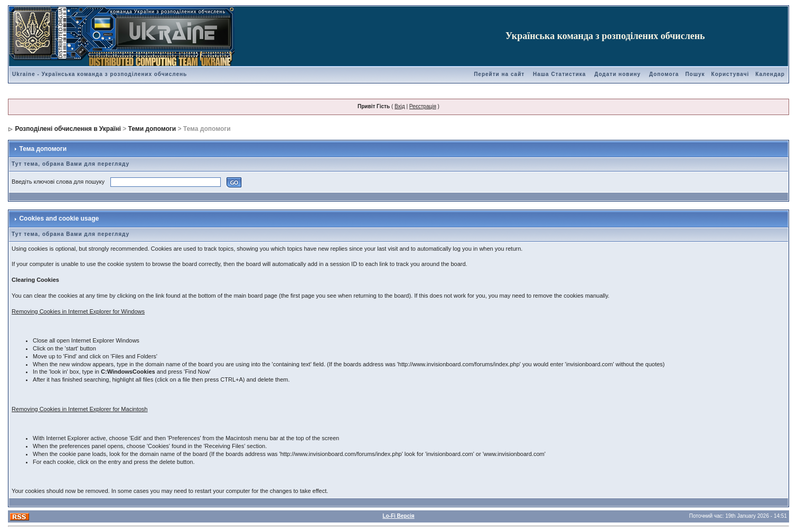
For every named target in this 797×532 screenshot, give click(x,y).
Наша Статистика (559, 74)
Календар (770, 74)
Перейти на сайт (499, 74)
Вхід (400, 106)
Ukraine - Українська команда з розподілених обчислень (100, 74)
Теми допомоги (152, 129)
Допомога (664, 74)
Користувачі (730, 74)
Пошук (695, 74)
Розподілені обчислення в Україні (68, 129)
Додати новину (617, 74)
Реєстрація (423, 106)
